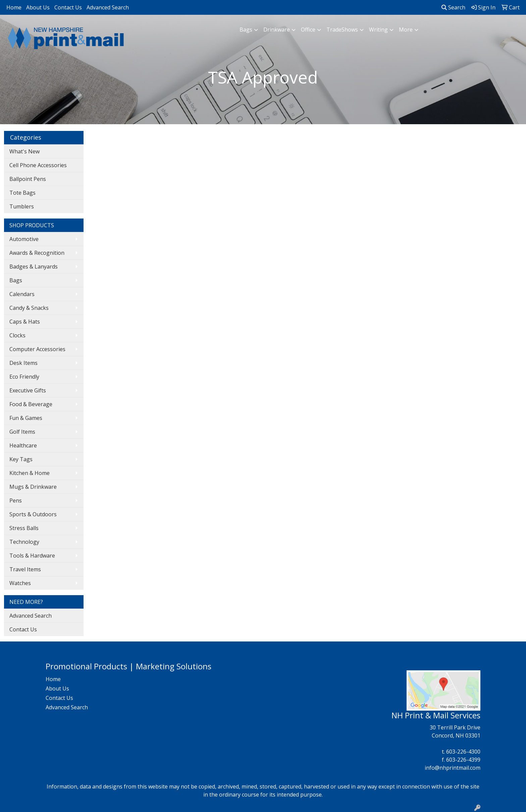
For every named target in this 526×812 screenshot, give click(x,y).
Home (14, 7)
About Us (38, 7)
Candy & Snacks (29, 308)
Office (308, 30)
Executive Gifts (28, 390)
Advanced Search (108, 7)
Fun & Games (26, 418)
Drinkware (277, 30)
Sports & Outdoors (33, 514)
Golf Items (22, 432)
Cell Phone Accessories (38, 165)
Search (453, 7)
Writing (378, 30)
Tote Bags (22, 193)
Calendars (22, 294)
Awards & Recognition (37, 253)
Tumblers (22, 206)
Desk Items (23, 363)
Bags (246, 30)
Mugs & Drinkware (33, 487)
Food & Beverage (31, 404)
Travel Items (25, 569)
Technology (24, 542)
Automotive (24, 239)
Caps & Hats (25, 322)
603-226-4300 (463, 752)
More (406, 30)
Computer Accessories (37, 349)
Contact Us (68, 7)
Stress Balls (24, 528)
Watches (20, 583)
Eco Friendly (24, 377)
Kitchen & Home (30, 473)
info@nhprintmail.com (453, 768)
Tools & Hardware (32, 556)
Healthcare (23, 445)
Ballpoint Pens (28, 179)
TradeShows (342, 30)
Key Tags (21, 459)
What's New (24, 151)
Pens (16, 500)
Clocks (17, 335)
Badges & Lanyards (34, 267)
